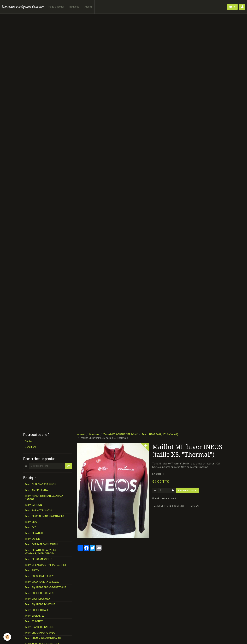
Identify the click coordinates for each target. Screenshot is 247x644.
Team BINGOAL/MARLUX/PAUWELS (44, 516)
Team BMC (31, 522)
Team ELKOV (32, 571)
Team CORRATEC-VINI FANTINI (41, 544)
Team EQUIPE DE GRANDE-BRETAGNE (45, 587)
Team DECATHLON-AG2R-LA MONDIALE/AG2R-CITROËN (40, 552)
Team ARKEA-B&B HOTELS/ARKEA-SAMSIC (44, 498)
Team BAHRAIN (33, 505)
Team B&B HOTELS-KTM (38, 511)
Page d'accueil (56, 7)
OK (69, 466)
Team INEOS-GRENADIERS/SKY (120, 434)
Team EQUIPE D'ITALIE (37, 610)
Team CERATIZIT (34, 533)
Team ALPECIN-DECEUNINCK (40, 484)
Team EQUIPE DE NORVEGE (40, 593)
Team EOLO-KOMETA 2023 (40, 576)
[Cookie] (7, 637)
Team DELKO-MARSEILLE (39, 559)
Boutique (74, 7)
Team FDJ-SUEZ (34, 621)
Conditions (31, 447)
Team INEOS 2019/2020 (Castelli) (160, 434)
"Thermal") (194, 506)
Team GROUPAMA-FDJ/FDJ (40, 633)
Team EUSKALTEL (35, 616)
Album (88, 7)
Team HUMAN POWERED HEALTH (43, 638)
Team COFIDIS (33, 539)
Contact (29, 441)
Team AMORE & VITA (36, 490)
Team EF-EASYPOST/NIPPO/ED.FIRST (46, 565)
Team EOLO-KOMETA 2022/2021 (43, 582)
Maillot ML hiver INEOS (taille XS (169, 506)
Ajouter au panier (187, 490)
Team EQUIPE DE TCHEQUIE (40, 604)
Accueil (81, 434)
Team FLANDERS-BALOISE (39, 627)
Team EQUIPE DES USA (37, 599)
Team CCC (31, 528)
